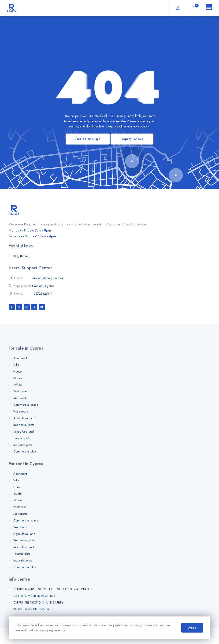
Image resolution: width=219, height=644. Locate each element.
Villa (16, 365)
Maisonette (20, 398)
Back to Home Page (88, 139)
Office (17, 385)
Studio (17, 378)
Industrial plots (23, 445)
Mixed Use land (24, 432)
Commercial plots (25, 451)
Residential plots (24, 425)
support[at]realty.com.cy (48, 278)
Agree (192, 628)
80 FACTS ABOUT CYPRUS (31, 609)
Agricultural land (24, 418)
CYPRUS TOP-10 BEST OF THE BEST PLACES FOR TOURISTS (53, 589)
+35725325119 (42, 294)
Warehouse (21, 411)
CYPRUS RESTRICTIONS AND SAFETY (38, 602)
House (17, 371)
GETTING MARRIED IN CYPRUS (34, 596)
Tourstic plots (22, 438)
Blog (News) (21, 256)
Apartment (20, 358)
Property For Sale (132, 139)
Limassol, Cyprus (43, 286)
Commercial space (26, 405)
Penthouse (20, 391)
